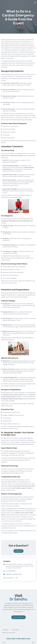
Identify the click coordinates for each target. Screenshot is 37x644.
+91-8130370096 (11, 571)
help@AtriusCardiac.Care (14, 574)
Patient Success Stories (9, 633)
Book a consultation (18, 617)
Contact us (18, 552)
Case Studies (15, 630)
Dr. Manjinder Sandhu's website (9, 533)
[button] (35, 3)
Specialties (5, 630)
